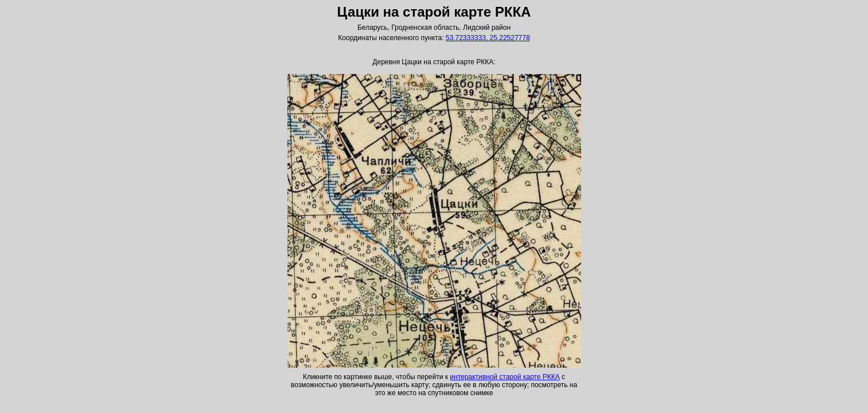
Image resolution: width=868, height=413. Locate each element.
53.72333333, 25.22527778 (488, 38)
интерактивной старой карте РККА (505, 377)
